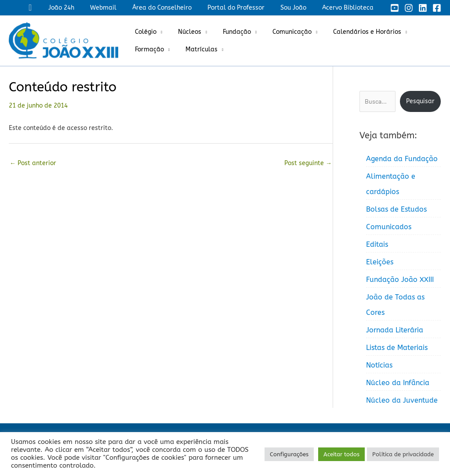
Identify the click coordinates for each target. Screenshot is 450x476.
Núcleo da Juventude (402, 400)
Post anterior (33, 163)
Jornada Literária (395, 330)
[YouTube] (395, 8)
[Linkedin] (423, 8)
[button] (51, 8)
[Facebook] (437, 8)
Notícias (379, 365)
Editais (377, 244)
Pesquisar (420, 101)
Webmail (119, 8)
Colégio (144, 32)
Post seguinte (308, 163)
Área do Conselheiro (174, 8)
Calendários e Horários (351, 32)
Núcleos (184, 32)
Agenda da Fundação (402, 159)
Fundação (228, 32)
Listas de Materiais (397, 348)
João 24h (81, 8)
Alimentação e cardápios (391, 184)
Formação (148, 49)
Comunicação (280, 32)
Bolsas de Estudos (396, 209)
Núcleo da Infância (398, 383)
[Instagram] (409, 8)
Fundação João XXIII (400, 279)
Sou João (299, 8)
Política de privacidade (403, 454)
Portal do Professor (245, 8)
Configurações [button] (289, 454)
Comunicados (389, 227)
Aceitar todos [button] (341, 454)
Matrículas (196, 49)
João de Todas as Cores (395, 305)
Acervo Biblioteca (350, 8)
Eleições (380, 262)
